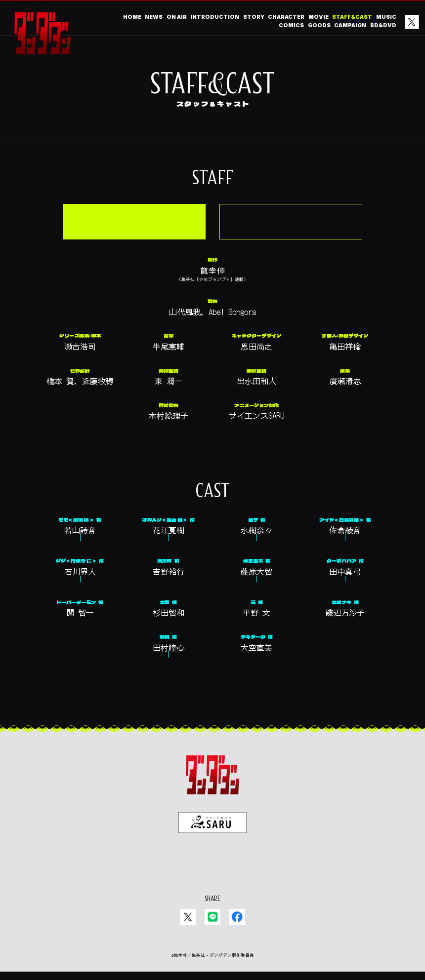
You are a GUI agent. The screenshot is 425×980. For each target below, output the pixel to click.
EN (220, 870)
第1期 (251, 212)
